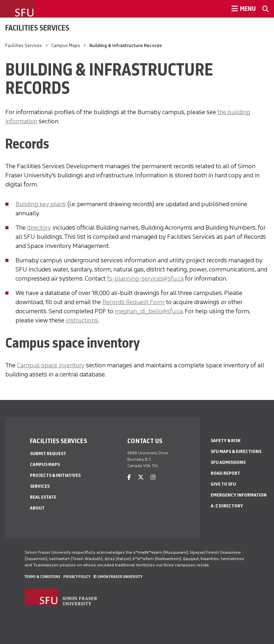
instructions (82, 320)
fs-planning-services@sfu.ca (145, 278)
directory (39, 228)
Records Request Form (133, 302)
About (37, 508)
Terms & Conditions (43, 577)
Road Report (225, 473)
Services (40, 486)
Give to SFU (223, 484)
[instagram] (153, 477)
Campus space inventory (51, 365)
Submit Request (48, 454)
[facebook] (129, 477)
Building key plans (41, 204)
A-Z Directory (227, 506)
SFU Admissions (228, 462)
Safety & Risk (226, 441)
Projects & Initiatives (55, 475)
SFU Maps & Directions (236, 451)
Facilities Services (37, 28)
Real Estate (43, 497)
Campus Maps (66, 45)
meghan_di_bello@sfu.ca (149, 311)
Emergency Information (239, 495)
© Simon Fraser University (118, 577)
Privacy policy (77, 577)
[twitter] (141, 477)
